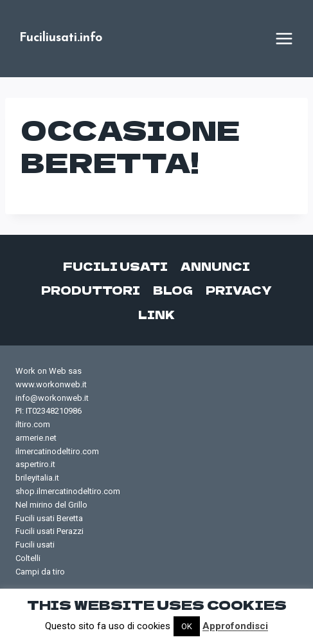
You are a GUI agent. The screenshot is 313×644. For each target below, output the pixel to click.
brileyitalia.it (37, 478)
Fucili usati (115, 266)
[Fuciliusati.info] (61, 39)
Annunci (215, 266)
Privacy (239, 290)
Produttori (91, 290)
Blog (173, 290)
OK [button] (187, 626)
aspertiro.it (35, 464)
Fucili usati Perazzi (49, 531)
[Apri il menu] (284, 39)
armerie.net (36, 438)
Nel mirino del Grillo (51, 505)
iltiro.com (33, 424)
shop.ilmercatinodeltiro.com (68, 491)
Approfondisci (235, 626)
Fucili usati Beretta (49, 518)
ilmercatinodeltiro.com (57, 451)
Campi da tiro (40, 572)
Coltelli (28, 558)
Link (156, 314)
